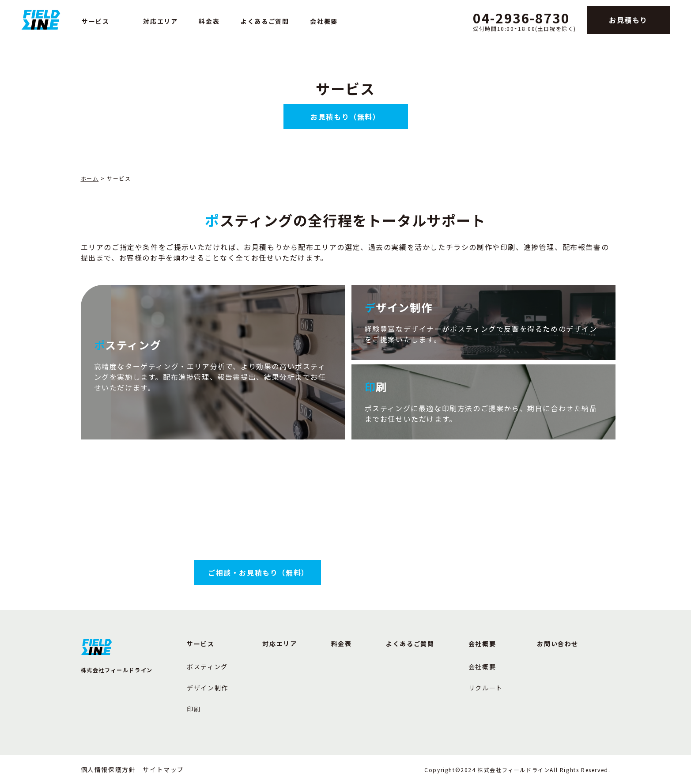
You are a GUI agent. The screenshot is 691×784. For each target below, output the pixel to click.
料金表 (209, 21)
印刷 (194, 709)
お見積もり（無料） (345, 117)
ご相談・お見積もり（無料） (259, 572)
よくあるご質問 (265, 21)
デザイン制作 (208, 688)
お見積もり (628, 20)
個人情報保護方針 (108, 769)
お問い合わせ (558, 644)
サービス (95, 21)
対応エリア (160, 21)
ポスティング (207, 667)
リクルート (486, 688)
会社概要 (324, 21)
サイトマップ (163, 769)
